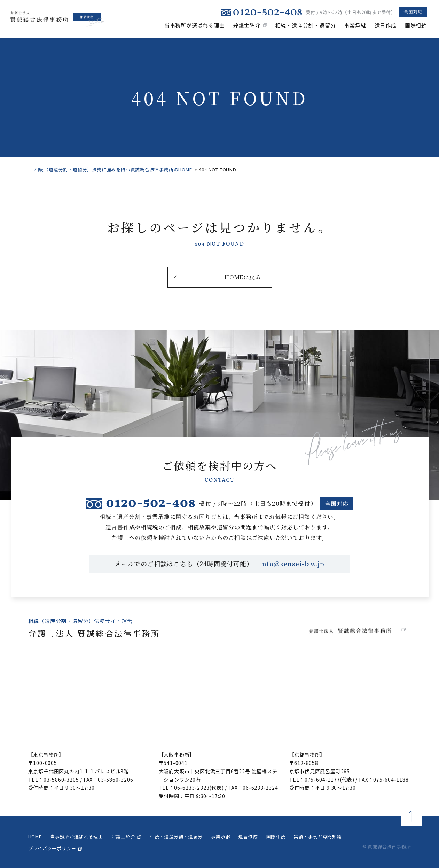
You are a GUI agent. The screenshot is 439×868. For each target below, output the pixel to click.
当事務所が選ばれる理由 (195, 25)
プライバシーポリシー (52, 848)
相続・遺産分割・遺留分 (306, 25)
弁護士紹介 (247, 25)
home (35, 836)
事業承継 (355, 25)
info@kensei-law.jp (292, 564)
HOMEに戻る (243, 277)
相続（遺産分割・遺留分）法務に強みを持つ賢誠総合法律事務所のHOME (113, 169)
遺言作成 (386, 25)
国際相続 (416, 25)
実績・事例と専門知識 (318, 836)
